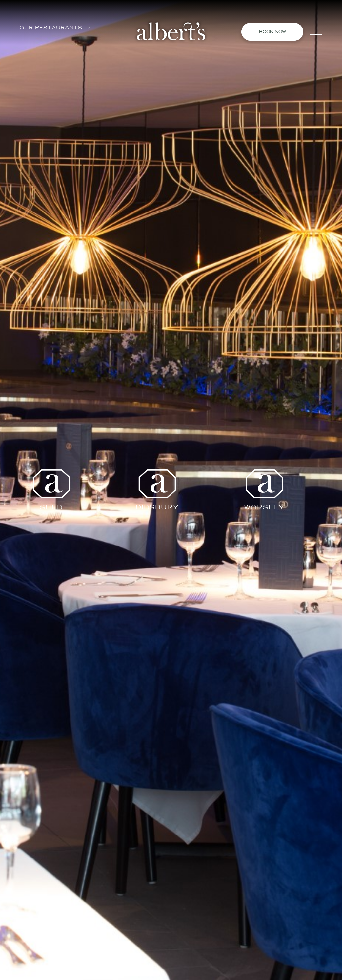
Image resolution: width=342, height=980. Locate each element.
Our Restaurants (55, 28)
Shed (51, 490)
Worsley (264, 490)
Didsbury (157, 490)
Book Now (278, 32)
